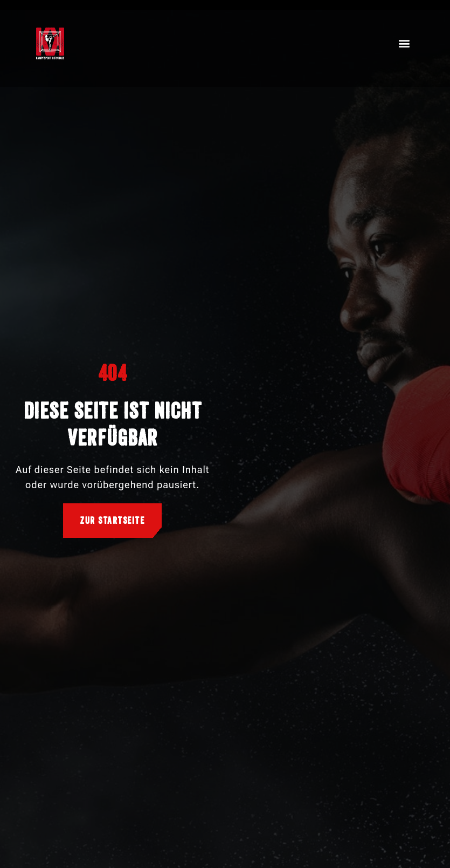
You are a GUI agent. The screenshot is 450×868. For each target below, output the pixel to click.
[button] (405, 43)
